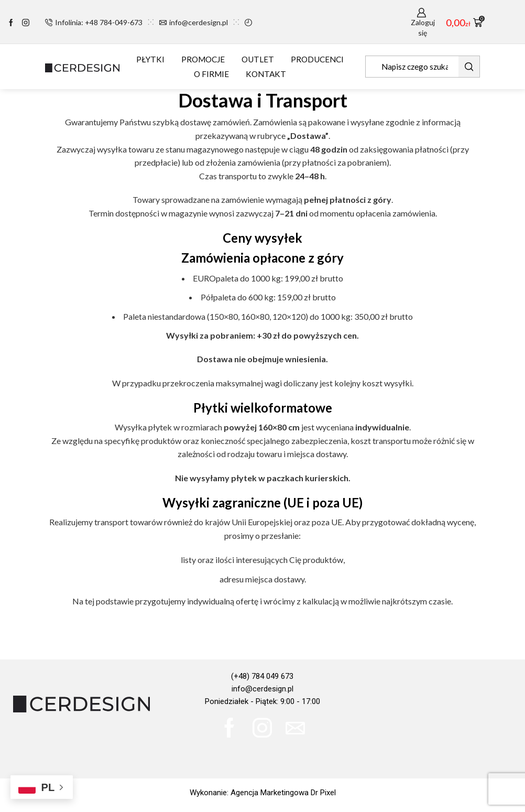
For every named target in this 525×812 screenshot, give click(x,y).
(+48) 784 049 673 (262, 676)
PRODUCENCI (317, 59)
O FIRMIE (211, 74)
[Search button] (469, 67)
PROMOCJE (203, 59)
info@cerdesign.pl (262, 689)
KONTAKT (266, 74)
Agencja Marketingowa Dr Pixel (283, 793)
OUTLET (258, 59)
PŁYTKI (150, 59)
